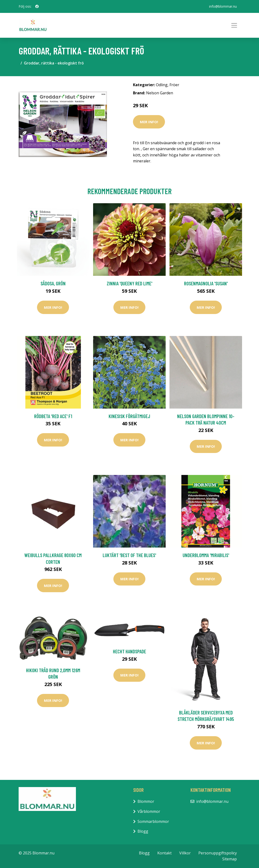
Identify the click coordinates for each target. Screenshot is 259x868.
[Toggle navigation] (234, 25)
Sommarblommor (153, 821)
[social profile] (37, 6)
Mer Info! (149, 122)
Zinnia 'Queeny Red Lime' (129, 283)
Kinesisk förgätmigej (129, 416)
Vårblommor (149, 811)
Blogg (143, 831)
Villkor (185, 853)
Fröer (174, 85)
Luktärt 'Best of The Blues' (129, 555)
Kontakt (164, 853)
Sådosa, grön (53, 283)
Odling (162, 85)
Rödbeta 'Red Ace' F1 (53, 416)
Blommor (146, 801)
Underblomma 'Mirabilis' (206, 555)
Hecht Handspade (129, 651)
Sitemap (230, 859)
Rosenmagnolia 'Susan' (206, 283)
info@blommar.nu (223, 6)
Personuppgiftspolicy (218, 853)
